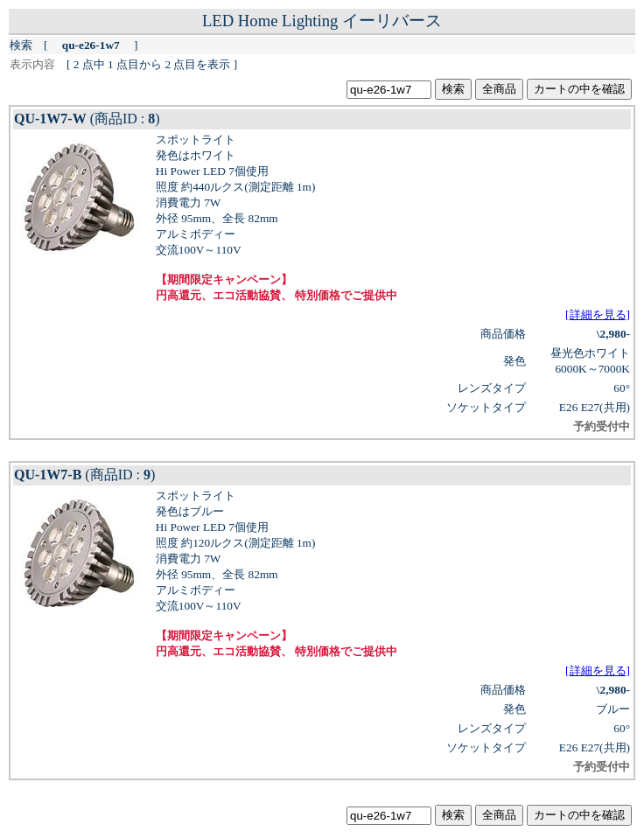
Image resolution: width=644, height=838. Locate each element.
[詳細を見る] (598, 314)
